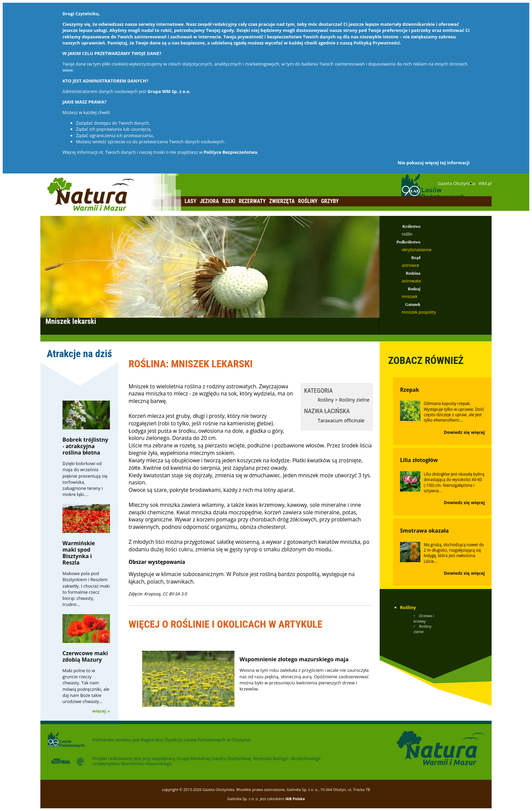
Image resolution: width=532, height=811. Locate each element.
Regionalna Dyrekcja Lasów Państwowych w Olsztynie (195, 740)
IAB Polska (295, 799)
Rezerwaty (252, 201)
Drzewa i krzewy (424, 618)
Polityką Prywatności (377, 43)
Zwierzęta (282, 201)
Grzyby (330, 201)
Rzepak (410, 390)
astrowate (411, 281)
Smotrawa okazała (424, 531)
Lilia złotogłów (419, 460)
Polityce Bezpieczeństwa (231, 152)
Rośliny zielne (354, 400)
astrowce (410, 265)
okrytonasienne (417, 250)
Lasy (191, 201)
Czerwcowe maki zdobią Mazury (85, 656)
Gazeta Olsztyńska (456, 183)
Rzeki (229, 201)
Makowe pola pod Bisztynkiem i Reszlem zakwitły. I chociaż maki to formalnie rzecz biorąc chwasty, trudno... (86, 589)
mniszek (410, 297)
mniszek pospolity (419, 312)
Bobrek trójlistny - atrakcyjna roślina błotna (85, 446)
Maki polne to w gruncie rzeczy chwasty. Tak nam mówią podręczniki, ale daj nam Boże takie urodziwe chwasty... (86, 686)
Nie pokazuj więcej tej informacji (434, 163)
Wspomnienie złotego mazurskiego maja (294, 659)
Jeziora (210, 201)
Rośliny (308, 201)
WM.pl (485, 183)
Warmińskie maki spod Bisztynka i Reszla (79, 553)
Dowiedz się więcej (464, 432)
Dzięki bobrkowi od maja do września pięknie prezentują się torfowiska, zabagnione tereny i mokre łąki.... (85, 479)
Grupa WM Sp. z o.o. (169, 91)
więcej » (101, 711)
